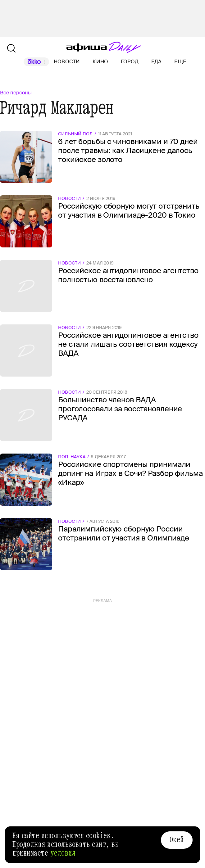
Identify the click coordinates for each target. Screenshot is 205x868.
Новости (67, 62)
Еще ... (183, 62)
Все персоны (16, 93)
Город (130, 62)
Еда (157, 62)
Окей (177, 840)
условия (63, 853)
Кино (100, 62)
